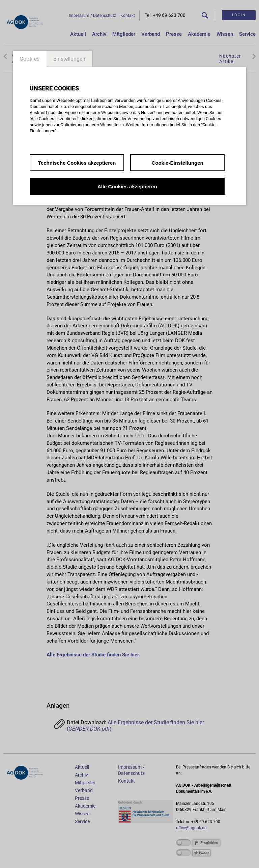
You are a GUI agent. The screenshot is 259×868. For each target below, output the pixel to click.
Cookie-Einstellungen (177, 163)
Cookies (30, 59)
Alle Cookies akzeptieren (127, 186)
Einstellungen (69, 59)
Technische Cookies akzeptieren (77, 163)
